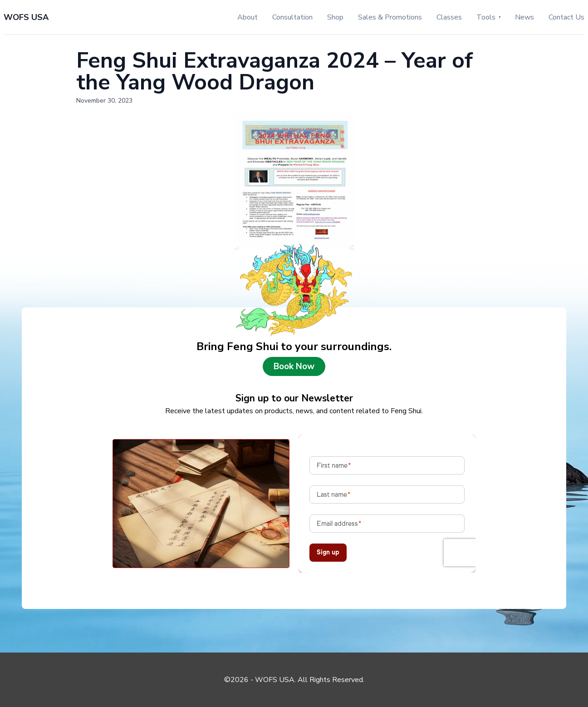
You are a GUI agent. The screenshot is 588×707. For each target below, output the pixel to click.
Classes (449, 17)
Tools (486, 17)
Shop (335, 17)
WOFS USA (26, 17)
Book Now (294, 366)
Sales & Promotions (390, 17)
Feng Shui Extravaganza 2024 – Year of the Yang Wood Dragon (274, 71)
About (247, 17)
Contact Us (566, 17)
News (524, 17)
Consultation (292, 17)
